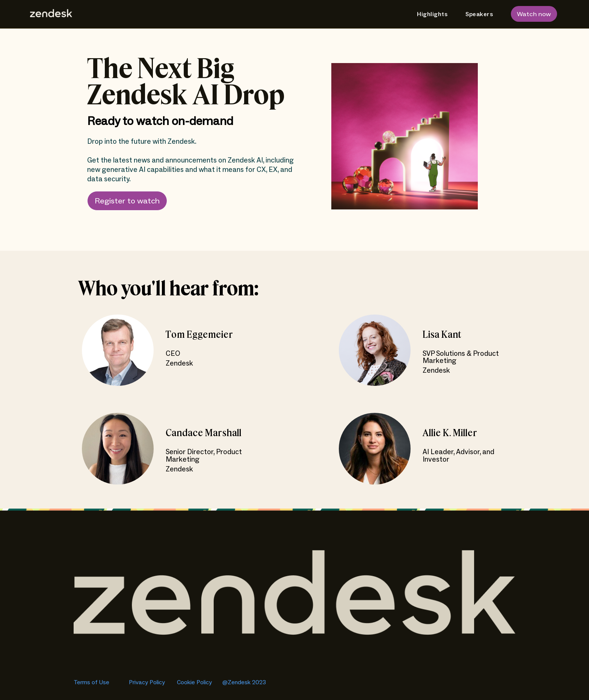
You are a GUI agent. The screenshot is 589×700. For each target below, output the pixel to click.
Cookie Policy (195, 682)
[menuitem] (429, 14)
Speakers (479, 14)
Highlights (432, 14)
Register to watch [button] (127, 201)
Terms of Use (92, 682)
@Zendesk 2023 (244, 682)
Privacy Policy (147, 682)
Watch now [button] (534, 14)
